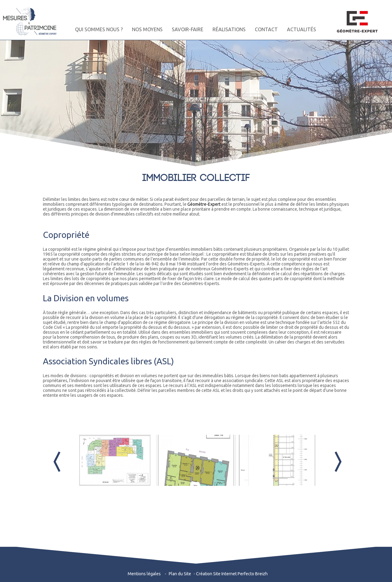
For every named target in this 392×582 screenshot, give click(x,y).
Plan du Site (180, 574)
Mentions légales (144, 574)
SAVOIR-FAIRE (188, 29)
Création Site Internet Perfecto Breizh (232, 574)
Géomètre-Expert (204, 204)
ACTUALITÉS (302, 29)
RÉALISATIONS (229, 29)
